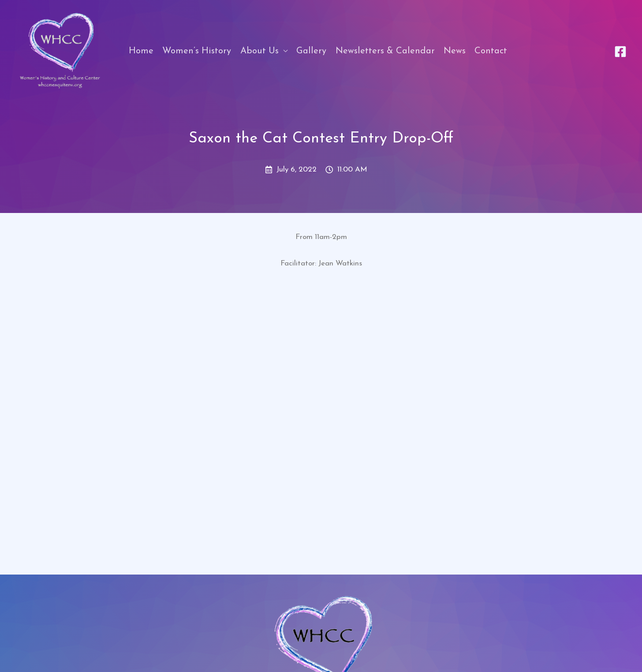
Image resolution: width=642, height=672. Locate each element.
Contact (491, 51)
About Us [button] (259, 51)
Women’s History (197, 51)
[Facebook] (620, 52)
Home (141, 51)
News (455, 51)
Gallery (311, 51)
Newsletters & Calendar (385, 51)
